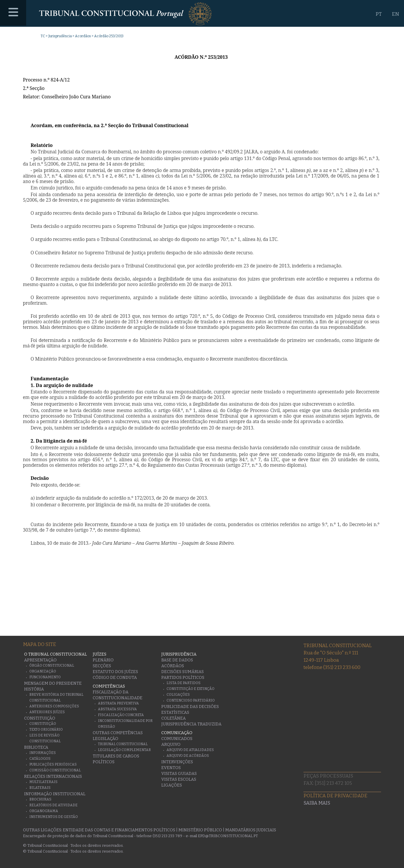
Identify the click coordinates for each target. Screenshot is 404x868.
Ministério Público (200, 830)
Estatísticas (175, 712)
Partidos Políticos (183, 678)
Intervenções (177, 762)
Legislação (106, 739)
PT (379, 14)
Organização (43, 671)
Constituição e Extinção (191, 689)
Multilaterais (43, 782)
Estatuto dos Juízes (115, 672)
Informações (43, 753)
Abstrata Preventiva (118, 703)
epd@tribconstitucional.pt (228, 836)
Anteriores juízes (47, 712)
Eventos (171, 768)
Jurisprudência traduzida (191, 724)
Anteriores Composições (54, 706)
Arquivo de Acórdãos (188, 756)
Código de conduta (115, 678)
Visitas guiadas (179, 774)
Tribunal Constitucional (123, 744)
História (34, 689)
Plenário (103, 660)
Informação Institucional (55, 794)
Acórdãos (173, 666)
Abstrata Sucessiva (117, 709)
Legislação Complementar (124, 750)
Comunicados (177, 739)
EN (395, 14)
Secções (102, 666)
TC (43, 36)
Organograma (44, 811)
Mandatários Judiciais (251, 830)
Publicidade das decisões (190, 707)
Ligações (172, 785)
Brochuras (40, 799)
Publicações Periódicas (53, 764)
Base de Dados (177, 660)
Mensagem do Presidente (53, 683)
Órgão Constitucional (52, 665)
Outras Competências (118, 733)
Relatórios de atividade (53, 805)
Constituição (40, 718)
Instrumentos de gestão (54, 817)
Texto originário (46, 729)
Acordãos (83, 36)
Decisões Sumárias (183, 672)
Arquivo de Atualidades (190, 750)
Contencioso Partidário (191, 700)
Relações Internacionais (53, 776)
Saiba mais (317, 803)
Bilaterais (40, 788)
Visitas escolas (179, 779)
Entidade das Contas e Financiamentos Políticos (119, 830)
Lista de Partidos (184, 683)
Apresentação (40, 660)
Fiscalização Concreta (121, 715)
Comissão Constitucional (55, 770)
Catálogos (40, 759)
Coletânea (174, 718)
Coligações (178, 695)
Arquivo (171, 744)
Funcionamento (45, 677)
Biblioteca (36, 747)
